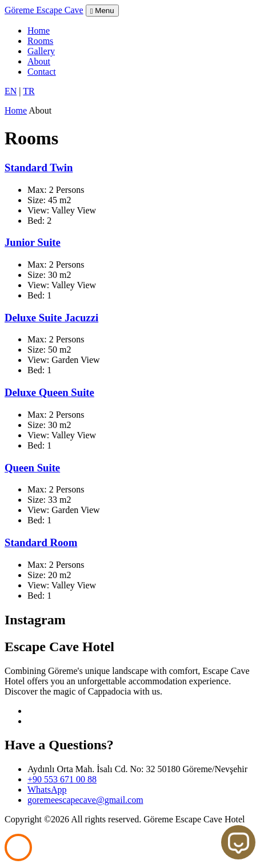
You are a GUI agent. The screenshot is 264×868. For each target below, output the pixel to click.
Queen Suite (32, 468)
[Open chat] (238, 842)
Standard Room (41, 542)
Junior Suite (33, 242)
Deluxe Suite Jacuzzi (51, 318)
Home (39, 31)
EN (11, 91)
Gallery (41, 51)
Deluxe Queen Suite (49, 392)
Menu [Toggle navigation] (102, 11)
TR (29, 91)
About (39, 61)
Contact (42, 72)
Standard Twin (39, 167)
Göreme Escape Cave (44, 10)
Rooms (40, 41)
